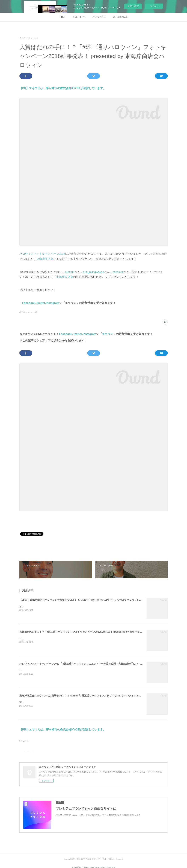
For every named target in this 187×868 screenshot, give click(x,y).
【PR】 (24, 88)
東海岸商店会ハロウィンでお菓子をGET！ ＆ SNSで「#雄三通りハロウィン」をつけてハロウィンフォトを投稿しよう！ (86, 696)
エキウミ (108, 334)
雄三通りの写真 (120, 17)
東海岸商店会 (45, 259)
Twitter (41, 303)
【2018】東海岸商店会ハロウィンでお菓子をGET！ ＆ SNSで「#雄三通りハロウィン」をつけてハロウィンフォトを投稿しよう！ (92, 600)
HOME (63, 17)
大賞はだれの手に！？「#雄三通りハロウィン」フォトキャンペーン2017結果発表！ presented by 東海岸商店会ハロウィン (88, 632)
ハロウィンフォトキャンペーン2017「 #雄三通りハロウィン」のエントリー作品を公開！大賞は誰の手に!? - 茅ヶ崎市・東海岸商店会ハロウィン (100, 664)
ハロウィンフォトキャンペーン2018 (42, 254)
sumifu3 (70, 272)
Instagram (52, 303)
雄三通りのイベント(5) (28, 312)
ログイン (154, 6)
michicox (118, 272)
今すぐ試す (133, 6)
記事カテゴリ (79, 17)
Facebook (29, 303)
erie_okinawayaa (94, 272)
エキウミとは (99, 17)
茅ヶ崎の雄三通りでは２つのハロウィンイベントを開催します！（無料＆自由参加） (60, 607)
